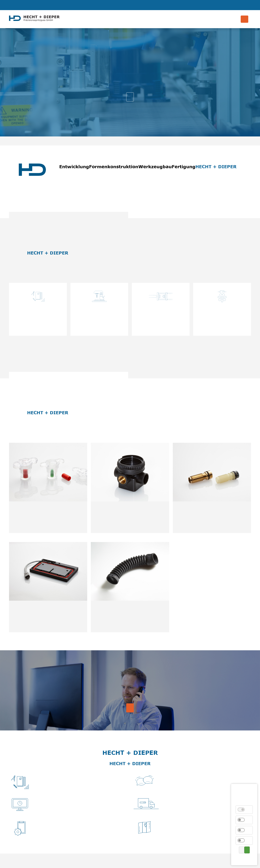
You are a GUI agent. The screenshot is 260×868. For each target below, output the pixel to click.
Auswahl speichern (242, 850)
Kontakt (245, 858)
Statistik (243, 820)
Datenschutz (244, 858)
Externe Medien (243, 830)
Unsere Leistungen (130, 97)
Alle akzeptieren (247, 850)
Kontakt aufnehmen (130, 708)
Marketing (243, 840)
